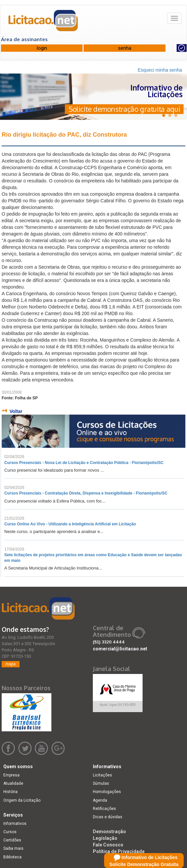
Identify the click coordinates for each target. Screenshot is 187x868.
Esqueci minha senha (160, 70)
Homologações (107, 792)
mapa (11, 664)
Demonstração (109, 832)
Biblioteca (12, 857)
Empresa (11, 775)
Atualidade (13, 783)
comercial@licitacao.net (120, 649)
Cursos (10, 832)
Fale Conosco (108, 845)
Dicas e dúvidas (108, 817)
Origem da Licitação (22, 800)
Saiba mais (13, 848)
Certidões (12, 840)
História (10, 792)
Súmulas (101, 783)
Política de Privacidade (119, 851)
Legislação (105, 838)
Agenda (100, 800)
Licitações (102, 775)
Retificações (104, 809)
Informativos (15, 824)
